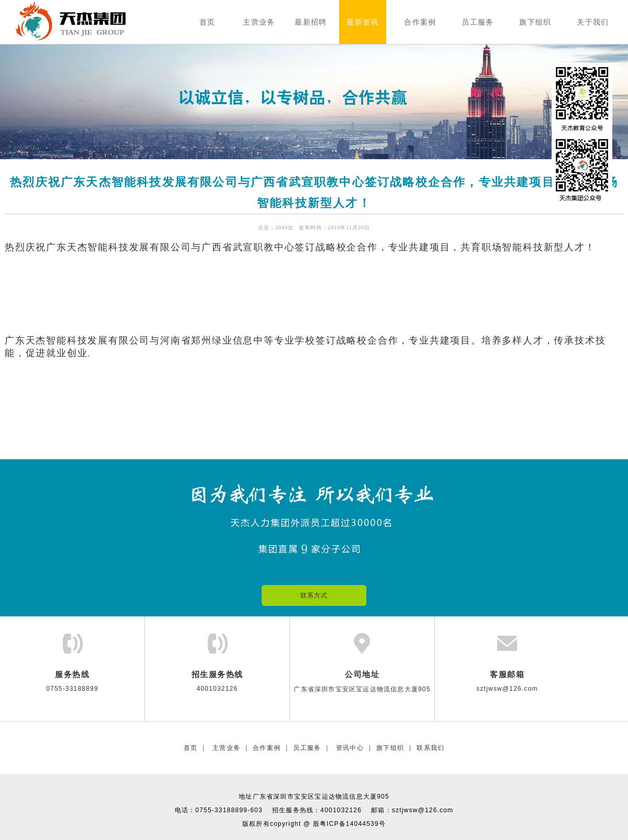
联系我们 (430, 748)
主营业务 (225, 748)
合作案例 (267, 748)
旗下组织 (390, 748)
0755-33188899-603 (229, 810)
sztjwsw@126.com (423, 810)
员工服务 (307, 748)
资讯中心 (349, 748)
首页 (190, 748)
